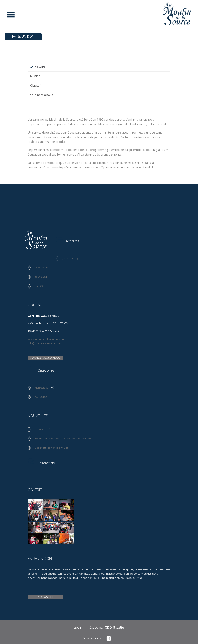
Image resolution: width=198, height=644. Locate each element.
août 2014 (41, 277)
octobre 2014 (43, 268)
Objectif (35, 86)
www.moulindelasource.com (46, 339)
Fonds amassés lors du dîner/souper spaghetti (64, 439)
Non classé (42, 388)
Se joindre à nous (42, 95)
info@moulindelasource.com (46, 343)
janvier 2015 (70, 258)
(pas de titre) (42, 429)
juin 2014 (40, 286)
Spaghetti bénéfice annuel (51, 448)
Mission (35, 76)
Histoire (40, 67)
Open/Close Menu (4, 14)
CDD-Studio (114, 628)
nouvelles (41, 397)
